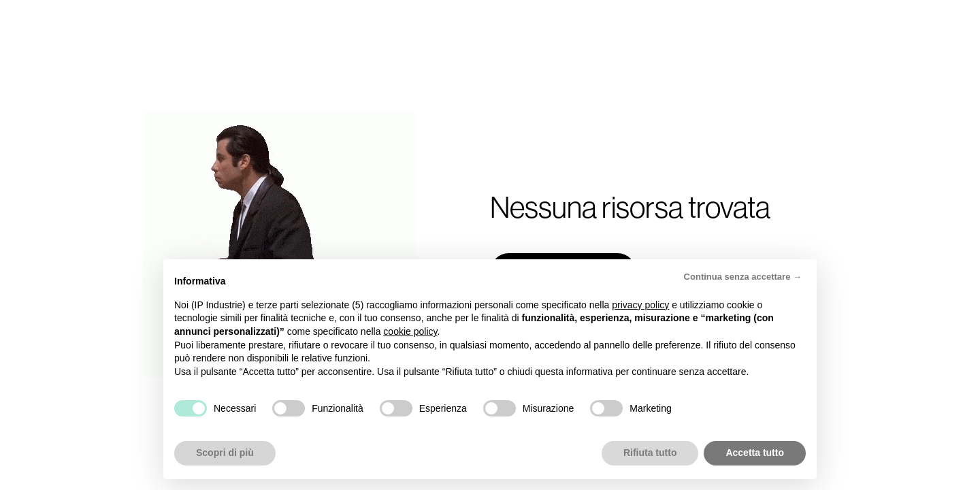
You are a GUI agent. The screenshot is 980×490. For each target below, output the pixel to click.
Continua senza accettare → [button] (743, 277)
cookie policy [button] (410, 331)
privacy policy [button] (640, 305)
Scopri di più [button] (225, 453)
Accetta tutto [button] (755, 453)
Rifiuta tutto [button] (650, 453)
